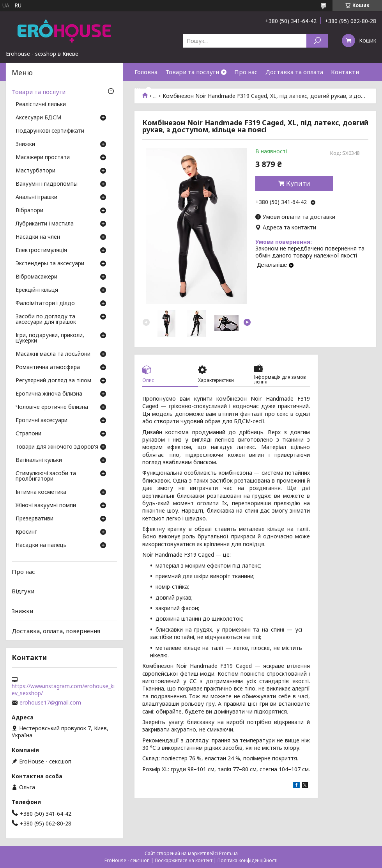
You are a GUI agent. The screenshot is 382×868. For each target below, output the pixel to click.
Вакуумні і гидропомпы (47, 184)
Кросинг (26, 532)
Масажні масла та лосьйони (53, 354)
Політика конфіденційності (248, 860)
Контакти (345, 72)
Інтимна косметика (41, 492)
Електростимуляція (41, 250)
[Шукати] (317, 41)
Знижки (25, 144)
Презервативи (34, 519)
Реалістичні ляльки (41, 105)
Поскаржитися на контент (184, 860)
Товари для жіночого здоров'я (57, 447)
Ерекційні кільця (37, 290)
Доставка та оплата (294, 72)
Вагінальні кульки (39, 460)
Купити (298, 183)
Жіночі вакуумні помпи (46, 506)
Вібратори (29, 211)
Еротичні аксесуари (42, 421)
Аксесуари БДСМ (38, 118)
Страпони (28, 434)
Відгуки (23, 591)
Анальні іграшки (36, 197)
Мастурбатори (35, 171)
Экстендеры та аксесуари (50, 264)
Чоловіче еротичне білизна (52, 407)
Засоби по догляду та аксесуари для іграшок (46, 320)
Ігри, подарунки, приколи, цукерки (50, 338)
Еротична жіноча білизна (49, 394)
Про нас (246, 72)
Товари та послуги (192, 72)
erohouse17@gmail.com (50, 703)
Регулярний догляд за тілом (53, 381)
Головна (146, 72)
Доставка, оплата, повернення (56, 630)
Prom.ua (228, 853)
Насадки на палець (41, 545)
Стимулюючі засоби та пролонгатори (46, 476)
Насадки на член (38, 237)
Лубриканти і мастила (45, 224)
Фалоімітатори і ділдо (45, 304)
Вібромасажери (36, 277)
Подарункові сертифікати (50, 131)
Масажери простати (43, 158)
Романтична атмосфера (48, 367)
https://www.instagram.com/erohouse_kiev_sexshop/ (63, 690)
